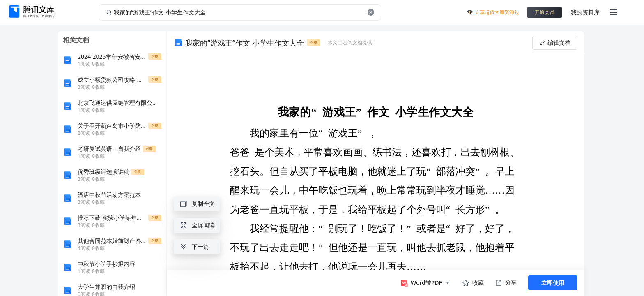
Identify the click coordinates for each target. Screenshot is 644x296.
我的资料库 (585, 12)
